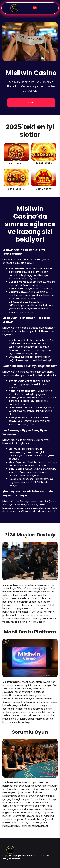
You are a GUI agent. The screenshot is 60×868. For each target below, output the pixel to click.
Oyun (31, 103)
